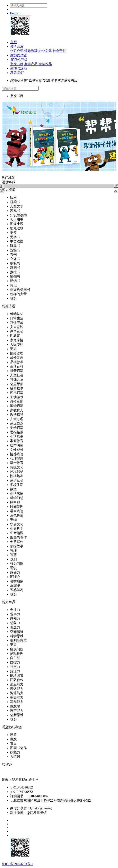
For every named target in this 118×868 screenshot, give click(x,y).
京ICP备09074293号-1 (17, 864)
